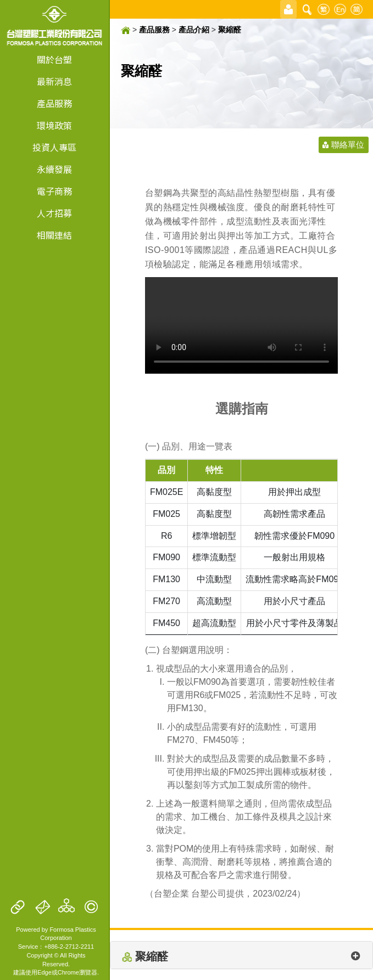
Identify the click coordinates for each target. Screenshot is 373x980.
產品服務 (54, 104)
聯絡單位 (348, 145)
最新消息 (54, 82)
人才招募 (54, 214)
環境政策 (54, 126)
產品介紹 (194, 30)
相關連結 (54, 236)
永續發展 (54, 170)
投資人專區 (54, 148)
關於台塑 (54, 60)
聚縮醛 (230, 30)
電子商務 (54, 192)
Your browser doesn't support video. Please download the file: (241, 325)
